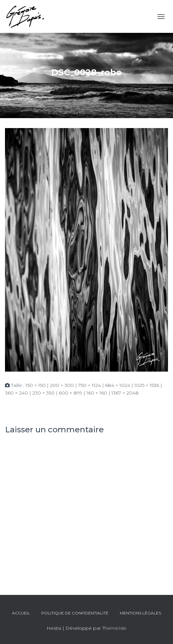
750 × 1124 (89, 385)
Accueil (21, 613)
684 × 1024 (118, 385)
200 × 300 (62, 385)
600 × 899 (71, 393)
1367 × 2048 (125, 393)
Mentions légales (140, 613)
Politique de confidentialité (75, 613)
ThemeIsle (114, 628)
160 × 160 (97, 393)
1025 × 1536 (147, 385)
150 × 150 (36, 385)
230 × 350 (43, 393)
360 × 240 (16, 393)
